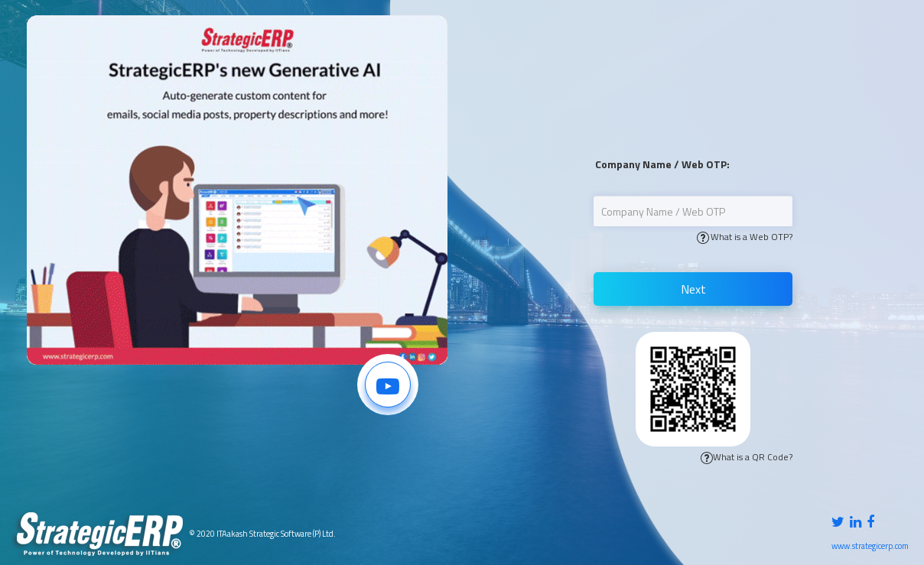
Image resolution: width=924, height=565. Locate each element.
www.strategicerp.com (870, 546)
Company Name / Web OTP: (662, 164)
